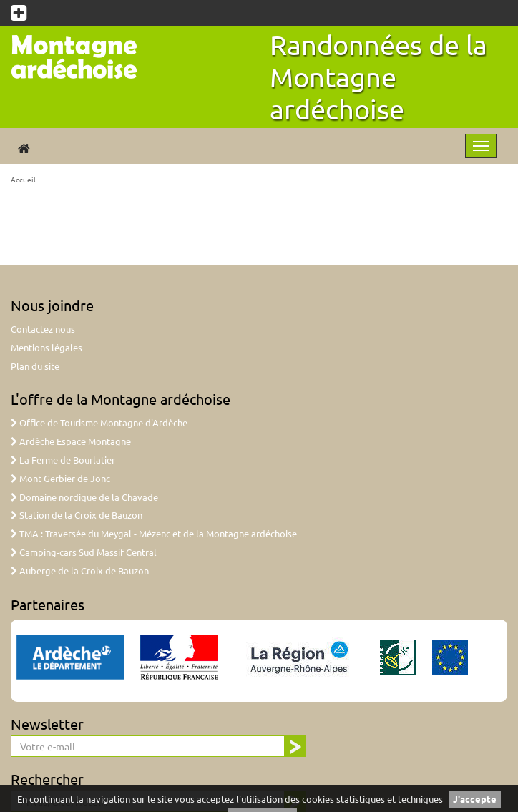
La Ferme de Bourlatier (63, 460)
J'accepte (475, 799)
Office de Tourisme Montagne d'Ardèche (99, 422)
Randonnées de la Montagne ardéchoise (378, 77)
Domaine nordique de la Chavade (84, 497)
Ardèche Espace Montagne (71, 441)
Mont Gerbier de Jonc (60, 478)
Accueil (23, 179)
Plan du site (35, 366)
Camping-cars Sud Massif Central (84, 552)
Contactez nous (43, 329)
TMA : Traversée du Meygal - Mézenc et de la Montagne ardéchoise (154, 533)
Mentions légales (47, 347)
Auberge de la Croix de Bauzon (80, 571)
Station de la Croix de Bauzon (77, 515)
